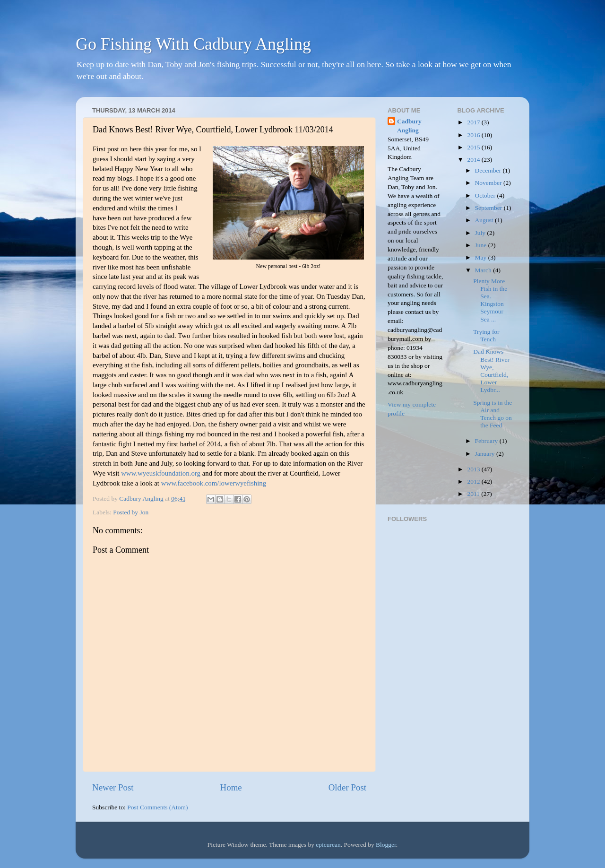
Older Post (347, 787)
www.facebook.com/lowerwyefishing (214, 483)
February (487, 441)
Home (231, 787)
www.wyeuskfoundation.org (161, 473)
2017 (474, 122)
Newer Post (113, 787)
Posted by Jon (131, 512)
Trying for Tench (486, 335)
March (484, 270)
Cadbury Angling (409, 126)
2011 (474, 494)
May (482, 257)
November (489, 183)
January (486, 454)
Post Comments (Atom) (157, 807)
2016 (474, 135)
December (489, 170)
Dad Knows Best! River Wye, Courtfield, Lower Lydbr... (491, 371)
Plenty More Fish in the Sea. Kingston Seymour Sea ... (490, 300)
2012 (474, 482)
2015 (474, 147)
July (481, 233)
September (489, 208)
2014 (474, 160)
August (485, 220)
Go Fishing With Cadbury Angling (193, 44)
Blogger (386, 845)
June (482, 245)
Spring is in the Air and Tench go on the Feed (493, 414)
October (486, 195)
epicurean (328, 845)
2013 (474, 469)
